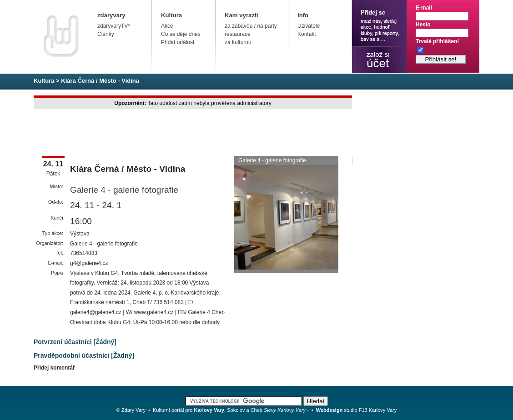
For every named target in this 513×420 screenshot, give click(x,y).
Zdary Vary (133, 410)
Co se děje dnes (181, 34)
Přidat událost (178, 42)
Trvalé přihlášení (437, 41)
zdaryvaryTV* (114, 26)
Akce (167, 26)
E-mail (424, 8)
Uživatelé (309, 26)
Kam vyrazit (241, 15)
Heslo (423, 25)
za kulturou (238, 42)
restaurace (238, 34)
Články (106, 34)
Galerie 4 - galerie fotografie (124, 190)
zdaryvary (111, 15)
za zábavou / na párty (251, 26)
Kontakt (307, 34)
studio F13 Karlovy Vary (357, 410)
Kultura (171, 15)
